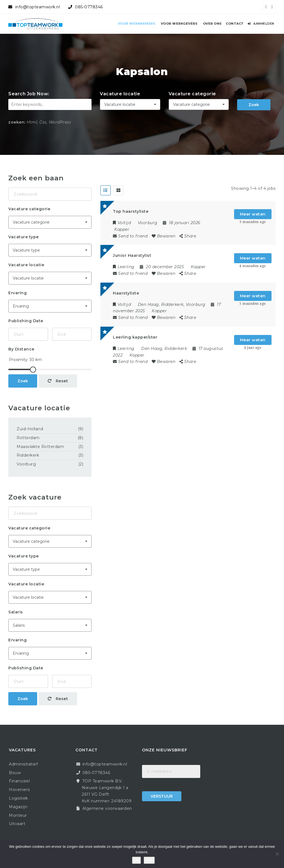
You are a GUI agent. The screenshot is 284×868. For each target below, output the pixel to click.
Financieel (19, 781)
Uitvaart (17, 824)
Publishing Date (26, 321)
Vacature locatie (120, 94)
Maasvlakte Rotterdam (40, 447)
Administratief (23, 764)
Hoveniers (19, 790)
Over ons (212, 24)
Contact (235, 24)
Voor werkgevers (179, 24)
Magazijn (18, 807)
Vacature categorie (192, 94)
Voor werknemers (137, 24)
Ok (137, 860)
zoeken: (17, 122)
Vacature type (24, 237)
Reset (58, 381)
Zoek (254, 105)
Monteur (18, 815)
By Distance (21, 349)
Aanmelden (261, 24)
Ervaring (17, 293)
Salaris (16, 612)
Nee (149, 860)
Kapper (122, 229)
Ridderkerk (28, 455)
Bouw (15, 773)
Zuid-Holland (30, 429)
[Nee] (277, 854)
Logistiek (18, 798)
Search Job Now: (29, 94)
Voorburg (26, 464)
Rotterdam (28, 438)
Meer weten (253, 214)
